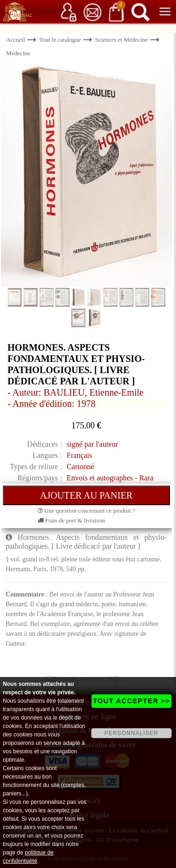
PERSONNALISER (131, 733)
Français (79, 455)
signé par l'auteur (92, 444)
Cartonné (80, 467)
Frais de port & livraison (71, 520)
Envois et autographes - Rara (110, 478)
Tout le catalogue (60, 40)
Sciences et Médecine (121, 40)
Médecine (18, 53)
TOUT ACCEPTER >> (131, 701)
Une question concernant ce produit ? (86, 511)
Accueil (15, 40)
